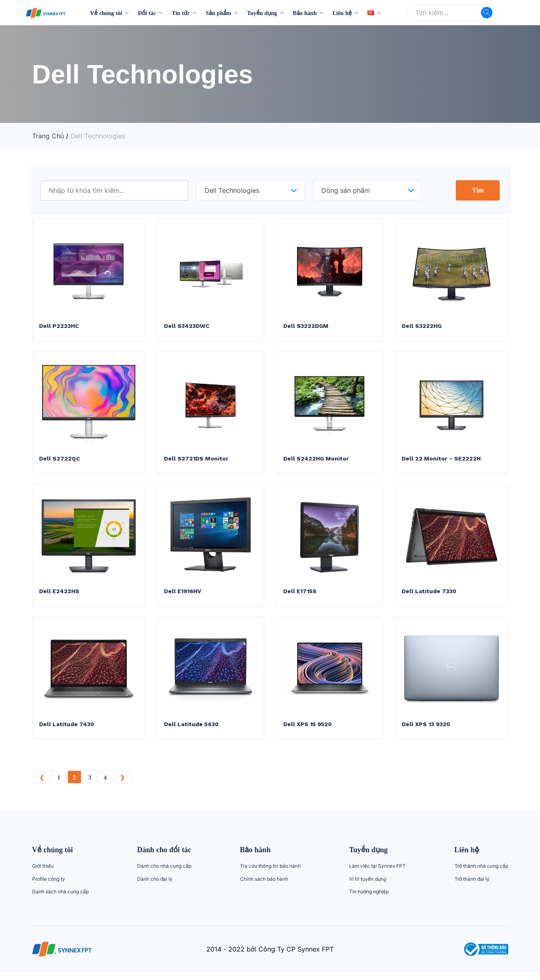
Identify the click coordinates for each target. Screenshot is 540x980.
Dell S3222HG (422, 328)
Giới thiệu (43, 874)
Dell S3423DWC (187, 328)
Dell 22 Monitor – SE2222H (441, 463)
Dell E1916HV (183, 597)
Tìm (478, 190)
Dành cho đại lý (155, 887)
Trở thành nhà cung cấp (481, 874)
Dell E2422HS (59, 597)
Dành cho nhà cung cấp (164, 874)
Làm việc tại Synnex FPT (377, 874)
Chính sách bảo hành (264, 887)
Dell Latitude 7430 (67, 732)
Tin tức (181, 13)
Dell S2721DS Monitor (196, 463)
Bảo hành (305, 13)
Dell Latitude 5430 (191, 732)
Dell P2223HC (59, 328)
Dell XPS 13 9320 (426, 732)
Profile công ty (49, 887)
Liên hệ (342, 13)
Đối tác (147, 13)
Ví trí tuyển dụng (368, 887)
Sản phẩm (218, 13)
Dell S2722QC (60, 463)
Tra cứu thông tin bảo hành (270, 874)
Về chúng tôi (106, 13)
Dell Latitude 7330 (429, 597)
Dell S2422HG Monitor (316, 463)
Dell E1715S (300, 597)
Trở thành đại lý (472, 887)
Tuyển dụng (262, 13)
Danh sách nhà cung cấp (60, 899)
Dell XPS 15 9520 (307, 732)
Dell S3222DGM (306, 328)
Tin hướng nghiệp (369, 899)
